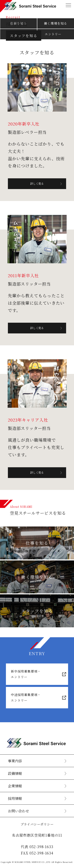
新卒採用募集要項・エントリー (26, 674)
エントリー (53, 34)
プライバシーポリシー (37, 824)
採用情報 (15, 798)
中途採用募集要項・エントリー (26, 698)
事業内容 (15, 761)
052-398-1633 (41, 847)
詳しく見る (37, 183)
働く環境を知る (56, 23)
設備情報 (15, 773)
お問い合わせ (18, 811)
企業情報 (15, 786)
